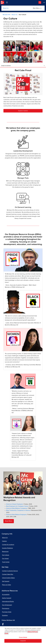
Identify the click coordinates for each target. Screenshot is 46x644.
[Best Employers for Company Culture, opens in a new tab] (17, 506)
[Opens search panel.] (40, 2)
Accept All (23, 641)
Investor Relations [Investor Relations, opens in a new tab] (7, 548)
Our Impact (5, 558)
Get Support (6, 581)
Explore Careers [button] (23, 111)
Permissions (6, 608)
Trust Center (6, 562)
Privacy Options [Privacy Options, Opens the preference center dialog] (23, 637)
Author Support (7, 598)
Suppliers (5, 615)
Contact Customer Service (10, 571)
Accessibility (6, 595)
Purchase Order (7, 612)
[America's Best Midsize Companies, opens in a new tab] (17, 508)
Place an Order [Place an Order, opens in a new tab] (6, 585)
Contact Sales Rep (8, 574)
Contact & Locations (8, 545)
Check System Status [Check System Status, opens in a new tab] (8, 578)
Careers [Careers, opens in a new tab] (4, 541)
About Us (6, 8)
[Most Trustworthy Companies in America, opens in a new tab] (18, 510)
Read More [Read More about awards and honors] (9, 521)
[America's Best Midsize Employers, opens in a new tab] (16, 515)
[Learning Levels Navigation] (7, 2)
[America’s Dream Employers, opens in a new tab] (15, 504)
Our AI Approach (7, 605)
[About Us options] (37, 8)
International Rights (8, 601)
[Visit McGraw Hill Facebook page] (3, 624)
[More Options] (44, 2)
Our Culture (6, 555)
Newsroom (5, 552)
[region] (23, 635)
